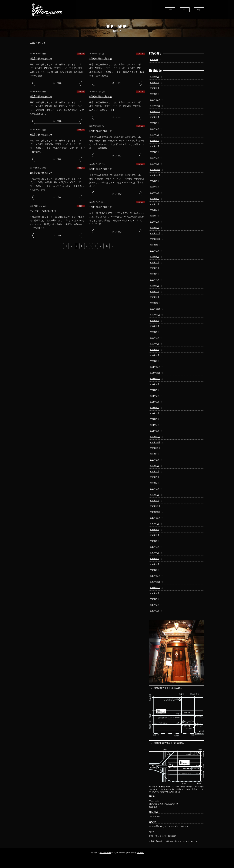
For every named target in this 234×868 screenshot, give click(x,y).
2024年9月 (155, 181)
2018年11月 (155, 582)
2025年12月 (155, 100)
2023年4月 (155, 280)
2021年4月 (155, 413)
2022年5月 (155, 338)
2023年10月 (155, 245)
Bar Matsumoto (105, 853)
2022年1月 (155, 361)
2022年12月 (155, 303)
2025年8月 (155, 123)
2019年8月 (155, 530)
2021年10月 (155, 379)
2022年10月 (155, 315)
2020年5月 (155, 477)
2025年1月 (155, 164)
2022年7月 (155, 326)
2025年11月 (155, 106)
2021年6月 (155, 402)
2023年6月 (155, 268)
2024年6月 (155, 199)
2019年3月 (155, 559)
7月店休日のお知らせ (41, 97)
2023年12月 (155, 233)
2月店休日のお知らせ (41, 173)
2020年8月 (155, 460)
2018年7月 (155, 605)
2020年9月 (155, 454)
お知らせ (81, 54)
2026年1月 (155, 94)
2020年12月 (155, 437)
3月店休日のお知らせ (101, 169)
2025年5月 (155, 141)
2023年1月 (155, 297)
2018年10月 (155, 588)
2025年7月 (155, 129)
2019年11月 (155, 512)
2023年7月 (155, 263)
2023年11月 (155, 239)
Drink (170, 10)
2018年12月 (155, 576)
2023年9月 (155, 251)
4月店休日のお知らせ (41, 135)
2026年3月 (155, 83)
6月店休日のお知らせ (101, 97)
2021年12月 (155, 367)
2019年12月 (155, 506)
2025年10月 (155, 112)
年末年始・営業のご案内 (43, 211)
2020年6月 (155, 472)
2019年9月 (155, 524)
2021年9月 (155, 384)
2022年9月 (155, 321)
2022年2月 (155, 355)
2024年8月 (155, 187)
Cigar (199, 10)
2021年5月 (155, 408)
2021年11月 (155, 373)
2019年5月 (155, 547)
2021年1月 (155, 431)
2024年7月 (155, 193)
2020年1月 (155, 501)
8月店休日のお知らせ (101, 59)
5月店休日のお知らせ (101, 131)
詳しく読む (57, 83)
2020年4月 (155, 483)
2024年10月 (155, 175)
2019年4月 (155, 553)
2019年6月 (155, 541)
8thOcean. (140, 853)
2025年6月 (155, 135)
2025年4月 (155, 146)
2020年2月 (155, 495)
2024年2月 (155, 222)
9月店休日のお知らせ (41, 59)
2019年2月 (155, 564)
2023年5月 (155, 274)
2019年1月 (155, 570)
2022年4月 (155, 344)
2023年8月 (155, 257)
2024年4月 (155, 210)
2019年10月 (155, 518)
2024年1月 (155, 228)
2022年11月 (155, 309)
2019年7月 (155, 535)
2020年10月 (155, 448)
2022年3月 (155, 350)
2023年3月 (155, 286)
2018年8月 (155, 599)
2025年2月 (155, 158)
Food (185, 10)
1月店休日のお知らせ (101, 207)
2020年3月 (155, 489)
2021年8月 (155, 390)
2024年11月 (155, 170)
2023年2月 (155, 292)
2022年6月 (155, 332)
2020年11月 (155, 442)
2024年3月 (155, 216)
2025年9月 (155, 117)
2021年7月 (155, 396)
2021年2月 (155, 425)
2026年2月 (155, 88)
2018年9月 (155, 593)
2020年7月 (155, 466)
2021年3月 (155, 419)
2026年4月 (155, 77)
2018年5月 (155, 611)
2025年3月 (155, 152)
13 (107, 246)
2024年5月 (155, 204)
